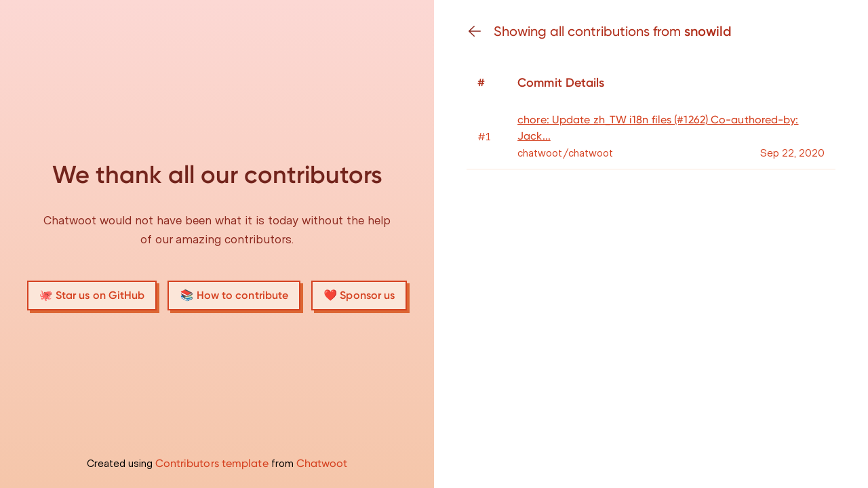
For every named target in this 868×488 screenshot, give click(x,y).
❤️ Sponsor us (359, 295)
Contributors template (212, 463)
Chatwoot (322, 463)
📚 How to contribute (234, 295)
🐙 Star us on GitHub (92, 295)
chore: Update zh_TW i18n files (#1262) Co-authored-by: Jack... (658, 128)
